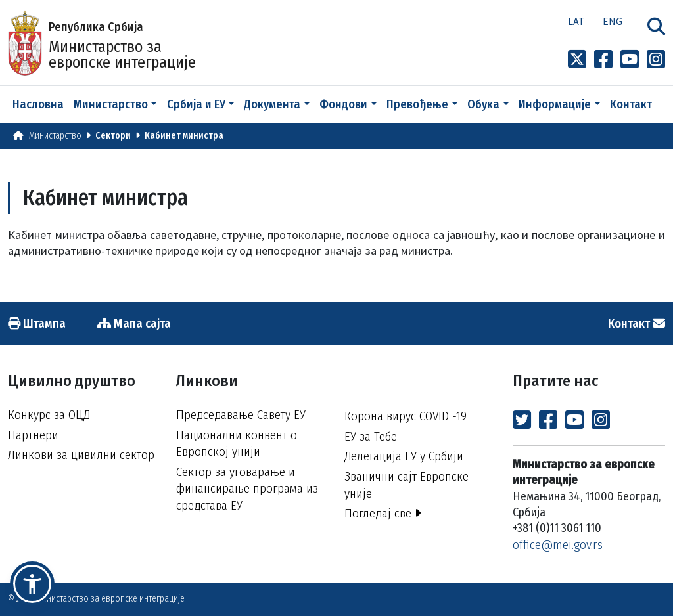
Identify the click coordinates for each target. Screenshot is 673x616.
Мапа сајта (134, 323)
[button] (32, 584)
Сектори (113, 136)
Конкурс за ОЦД (49, 415)
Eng (613, 21)
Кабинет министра (184, 136)
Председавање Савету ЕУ (241, 415)
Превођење (417, 104)
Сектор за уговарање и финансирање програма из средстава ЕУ (247, 489)
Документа (272, 104)
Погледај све (383, 513)
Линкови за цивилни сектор (81, 455)
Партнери (33, 435)
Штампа (37, 323)
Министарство (111, 104)
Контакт (631, 104)
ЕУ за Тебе (371, 436)
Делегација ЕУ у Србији (404, 456)
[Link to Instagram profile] (656, 60)
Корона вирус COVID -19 (406, 416)
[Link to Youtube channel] (630, 60)
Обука (483, 104)
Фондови (343, 104)
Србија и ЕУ (196, 104)
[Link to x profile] (577, 60)
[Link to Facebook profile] (603, 60)
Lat (576, 21)
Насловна (38, 104)
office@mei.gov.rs (558, 545)
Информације (555, 104)
